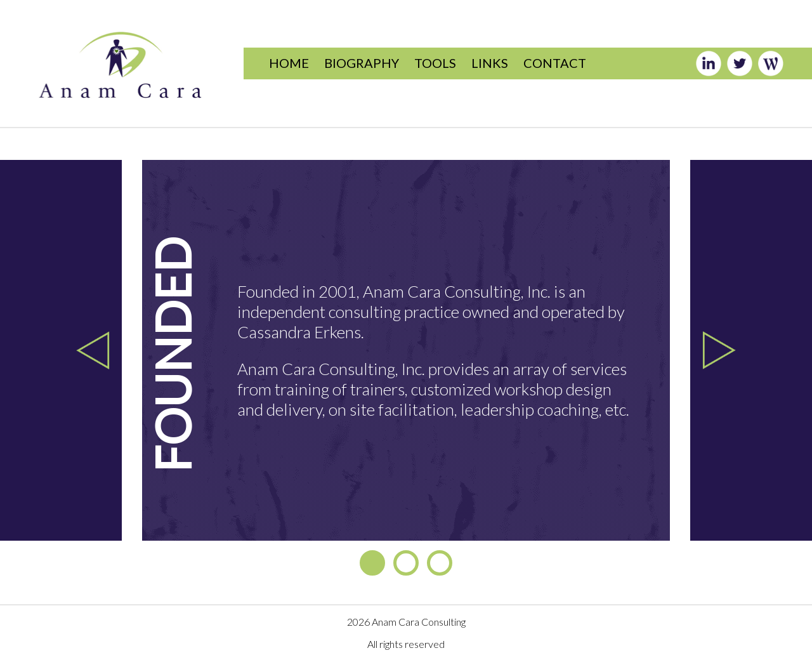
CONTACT (555, 63)
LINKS (490, 63)
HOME (289, 63)
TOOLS (435, 63)
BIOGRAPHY (362, 63)
